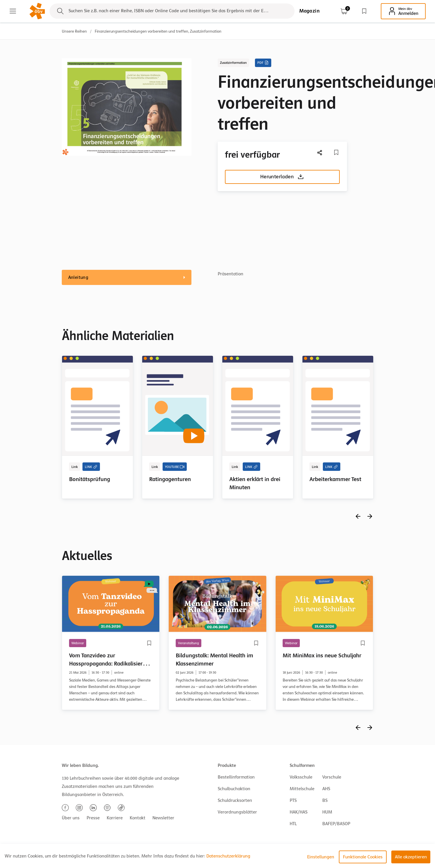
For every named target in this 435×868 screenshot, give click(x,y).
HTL (293, 824)
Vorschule (332, 777)
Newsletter (163, 818)
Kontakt (138, 818)
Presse (93, 818)
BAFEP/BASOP (336, 824)
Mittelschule (302, 789)
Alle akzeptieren (411, 857)
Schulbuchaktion (234, 789)
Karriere (115, 818)
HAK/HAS (298, 812)
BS (325, 800)
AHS (326, 789)
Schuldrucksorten (235, 800)
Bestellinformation (236, 777)
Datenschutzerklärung (228, 856)
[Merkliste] (336, 152)
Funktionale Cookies (363, 857)
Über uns (71, 818)
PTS (293, 800)
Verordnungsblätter (237, 812)
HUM (327, 812)
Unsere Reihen (74, 31)
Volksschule (301, 777)
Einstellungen (321, 857)
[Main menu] (13, 11)
